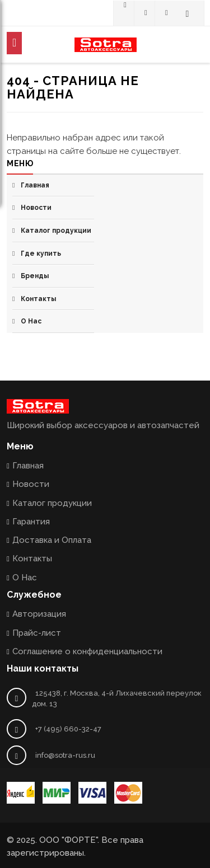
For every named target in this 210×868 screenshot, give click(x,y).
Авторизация (39, 614)
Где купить (41, 254)
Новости (36, 208)
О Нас (31, 321)
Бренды (35, 276)
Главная (35, 185)
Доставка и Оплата (52, 540)
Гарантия (31, 522)
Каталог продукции (56, 231)
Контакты (38, 299)
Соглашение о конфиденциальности (87, 651)
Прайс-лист (37, 633)
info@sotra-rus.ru (65, 755)
